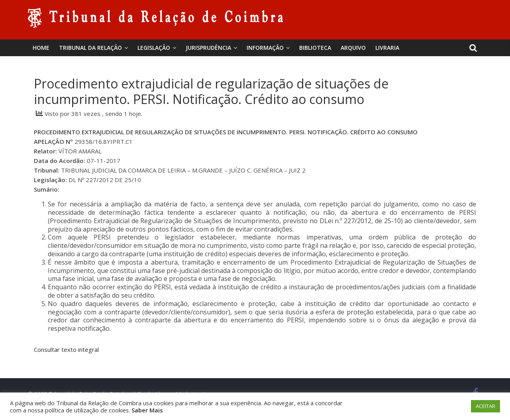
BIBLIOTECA (315, 48)
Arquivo (353, 48)
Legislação (154, 48)
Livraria (387, 48)
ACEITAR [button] (485, 406)
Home (41, 48)
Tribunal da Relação (90, 48)
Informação (265, 48)
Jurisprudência (208, 48)
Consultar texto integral (66, 349)
